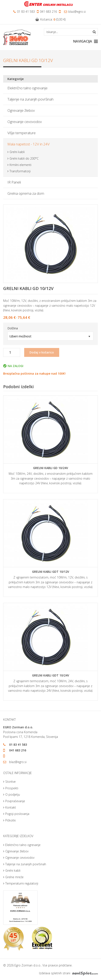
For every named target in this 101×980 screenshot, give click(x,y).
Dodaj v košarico (42, 352)
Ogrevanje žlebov (21, 110)
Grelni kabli (17, 152)
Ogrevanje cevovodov (25, 122)
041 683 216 (47, 12)
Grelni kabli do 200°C (24, 158)
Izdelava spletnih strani (68, 973)
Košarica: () (50, 19)
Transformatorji (20, 171)
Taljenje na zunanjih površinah (30, 99)
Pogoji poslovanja (17, 814)
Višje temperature (22, 133)
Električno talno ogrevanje (27, 88)
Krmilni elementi (20, 165)
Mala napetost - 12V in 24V (29, 144)
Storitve (11, 782)
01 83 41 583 (24, 12)
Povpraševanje (15, 801)
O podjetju (13, 794)
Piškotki (11, 820)
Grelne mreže (14, 877)
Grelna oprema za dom (26, 193)
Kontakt (11, 807)
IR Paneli (14, 182)
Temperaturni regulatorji (22, 883)
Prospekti (12, 788)
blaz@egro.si (75, 12)
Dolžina (13, 328)
